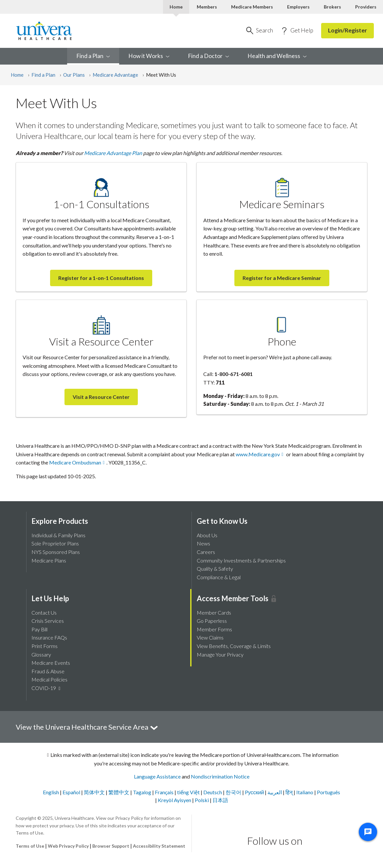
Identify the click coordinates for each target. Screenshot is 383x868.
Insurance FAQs (49, 637)
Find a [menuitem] (93, 56)
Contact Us (44, 612)
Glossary (41, 654)
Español (72, 792)
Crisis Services (48, 621)
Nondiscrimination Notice (220, 776)
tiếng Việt (189, 792)
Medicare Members (252, 7)
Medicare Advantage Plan (113, 153)
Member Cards (214, 612)
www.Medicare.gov (258, 454)
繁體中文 (119, 792)
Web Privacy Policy (68, 846)
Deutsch (213, 792)
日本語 (220, 800)
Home (17, 75)
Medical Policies (49, 679)
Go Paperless (212, 621)
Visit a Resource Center (101, 397)
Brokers (332, 7)
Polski (202, 800)
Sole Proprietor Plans (55, 543)
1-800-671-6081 (234, 374)
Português (328, 792)
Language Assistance (157, 776)
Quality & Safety (215, 569)
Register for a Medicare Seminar (282, 278)
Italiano (305, 792)
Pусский (255, 792)
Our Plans (74, 75)
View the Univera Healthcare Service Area (87, 727)
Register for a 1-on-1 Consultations (101, 278)
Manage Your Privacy (220, 654)
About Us (207, 535)
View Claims (210, 637)
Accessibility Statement (159, 846)
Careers (206, 552)
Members (207, 7)
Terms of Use (30, 846)
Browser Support (111, 846)
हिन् (290, 792)
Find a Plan (43, 75)
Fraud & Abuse (48, 671)
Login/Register (347, 30)
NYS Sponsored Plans (56, 552)
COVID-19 (47, 688)
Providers (366, 7)
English (51, 792)
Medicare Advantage (115, 75)
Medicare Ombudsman (75, 462)
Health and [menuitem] (277, 56)
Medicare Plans (49, 560)
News (203, 543)
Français (165, 792)
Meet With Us (161, 75)
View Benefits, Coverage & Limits (234, 646)
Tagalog (143, 792)
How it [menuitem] (149, 56)
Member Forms (214, 629)
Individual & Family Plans (58, 535)
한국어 (234, 792)
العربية (275, 792)
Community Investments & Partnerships (241, 560)
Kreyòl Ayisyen (175, 800)
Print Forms (45, 646)
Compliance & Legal (219, 577)
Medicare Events (51, 663)
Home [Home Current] (176, 7)
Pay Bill (39, 629)
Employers (298, 7)
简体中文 (95, 792)
